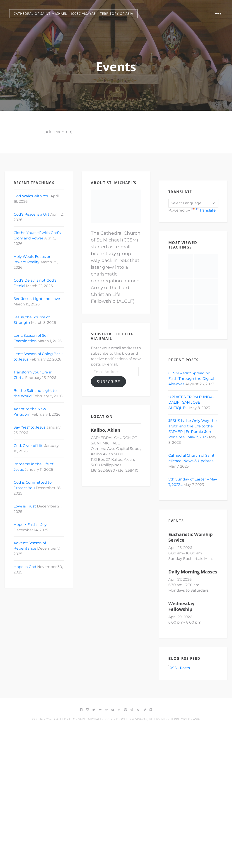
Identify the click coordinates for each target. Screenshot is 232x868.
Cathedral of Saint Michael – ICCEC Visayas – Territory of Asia (73, 13)
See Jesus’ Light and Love (37, 299)
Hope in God (25, 567)
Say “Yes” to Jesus (30, 427)
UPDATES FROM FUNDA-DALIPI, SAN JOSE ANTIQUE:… (191, 402)
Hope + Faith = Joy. (30, 525)
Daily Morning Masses (193, 572)
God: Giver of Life (29, 446)
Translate (203, 210)
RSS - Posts (179, 668)
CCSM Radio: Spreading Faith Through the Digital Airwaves (191, 379)
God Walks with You (32, 196)
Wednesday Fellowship (181, 606)
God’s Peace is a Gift (31, 214)
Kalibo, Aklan (106, 430)
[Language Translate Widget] (193, 203)
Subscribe (108, 382)
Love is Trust (25, 506)
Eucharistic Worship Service (191, 537)
